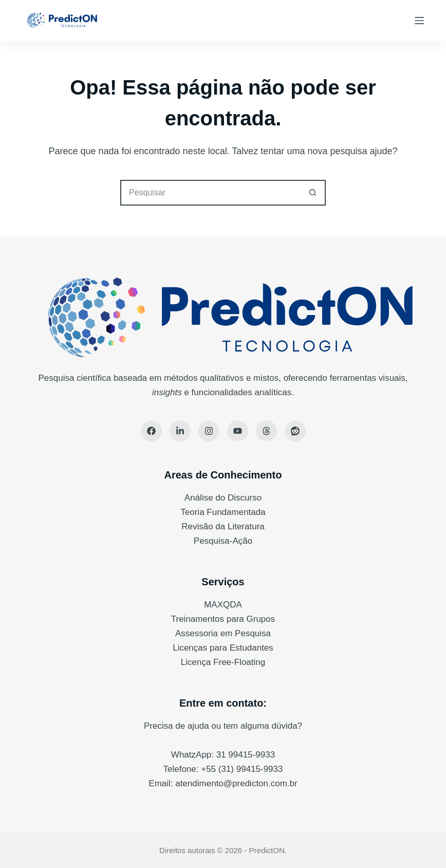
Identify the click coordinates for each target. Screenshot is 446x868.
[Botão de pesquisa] (313, 193)
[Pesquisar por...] (210, 193)
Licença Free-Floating (223, 662)
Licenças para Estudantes (223, 648)
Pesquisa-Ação (223, 541)
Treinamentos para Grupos (223, 619)
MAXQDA (223, 605)
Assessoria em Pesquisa (223, 633)
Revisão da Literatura (223, 527)
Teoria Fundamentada (223, 512)
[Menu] (419, 21)
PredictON (267, 850)
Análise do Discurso (223, 498)
